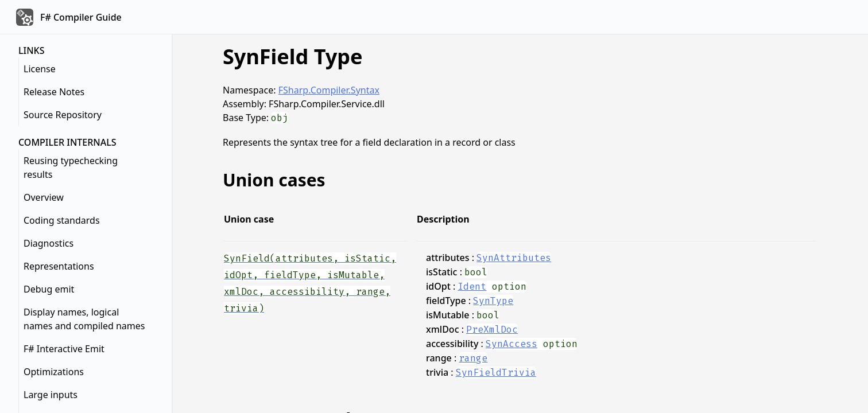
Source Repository (63, 115)
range (473, 358)
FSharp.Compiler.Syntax (329, 90)
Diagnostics (49, 243)
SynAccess (511, 344)
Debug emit (49, 289)
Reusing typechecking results (71, 167)
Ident (472, 287)
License (40, 69)
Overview (44, 197)
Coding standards (62, 220)
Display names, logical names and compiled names (84, 319)
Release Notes (54, 92)
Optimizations (54, 372)
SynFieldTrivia (496, 373)
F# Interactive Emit (64, 349)
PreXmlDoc (492, 330)
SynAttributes (514, 258)
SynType (493, 301)
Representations (59, 266)
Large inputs (51, 395)
